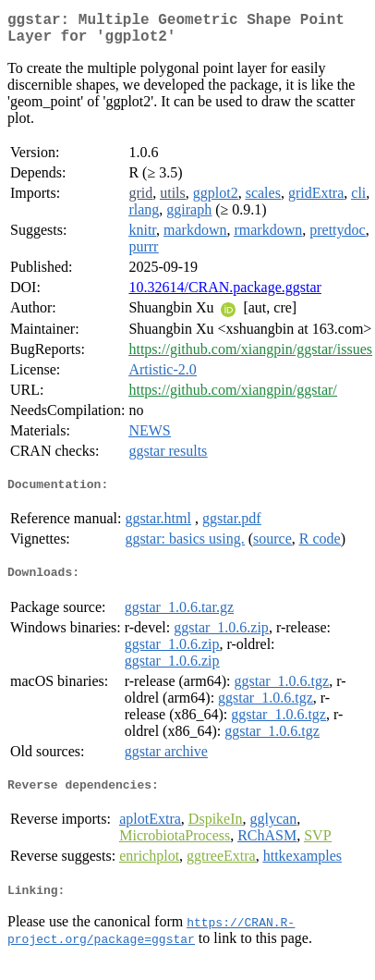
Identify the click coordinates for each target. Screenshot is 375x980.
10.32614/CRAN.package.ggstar (224, 294)
